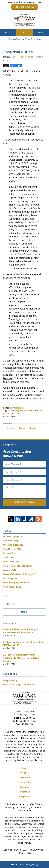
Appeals (9, 570)
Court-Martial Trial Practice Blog (24, 20)
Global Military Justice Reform (19, 685)
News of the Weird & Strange (20, 574)
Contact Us (24, 792)
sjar (10, 413)
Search (24, 612)
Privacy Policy (24, 782)
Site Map (24, 787)
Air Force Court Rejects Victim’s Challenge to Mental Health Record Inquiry (21, 658)
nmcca (36, 411)
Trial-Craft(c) (12, 557)
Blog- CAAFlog (10, 680)
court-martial (26, 411)
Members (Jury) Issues (17, 583)
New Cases (11, 562)
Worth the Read (14, 545)
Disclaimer (24, 778)
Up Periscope (13, 536)
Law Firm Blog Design (24, 864)
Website (24, 773)
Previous (10, 428)
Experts (9, 553)
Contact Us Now (24, 502)
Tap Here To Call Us (24, 7)
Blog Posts (25, 796)
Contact (24, 33)
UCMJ (18, 413)
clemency (15, 411)
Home (8, 33)
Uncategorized (19, 408)
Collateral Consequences (18, 566)
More (41, 33)
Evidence (11, 541)
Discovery (10, 578)
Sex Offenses (12, 549)
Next (33, 428)
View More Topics (12, 587)
